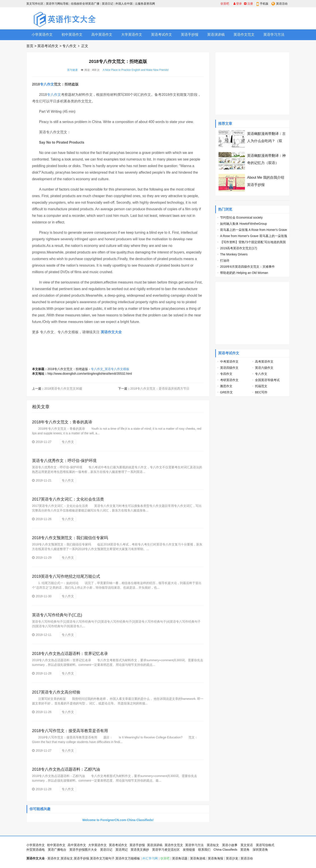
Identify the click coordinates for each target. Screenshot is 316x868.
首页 (30, 46)
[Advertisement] (210, 18)
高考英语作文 (264, 362)
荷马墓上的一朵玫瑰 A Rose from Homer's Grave (254, 230)
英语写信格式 (265, 845)
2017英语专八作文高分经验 (56, 692)
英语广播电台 (57, 850)
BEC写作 (261, 392)
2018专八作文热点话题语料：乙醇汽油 (66, 769)
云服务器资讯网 (145, 4)
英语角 (245, 850)
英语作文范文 (244, 35)
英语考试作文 (162, 35)
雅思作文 (226, 386)
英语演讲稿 (216, 35)
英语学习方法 (274, 35)
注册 (249, 4)
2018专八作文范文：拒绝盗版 (68, 369)
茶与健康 (72, 70)
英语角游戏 (198, 858)
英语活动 (282, 4)
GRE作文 (226, 392)
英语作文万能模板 (128, 858)
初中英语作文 (72, 35)
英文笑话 (247, 845)
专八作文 (69, 46)
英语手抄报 (190, 35)
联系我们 (204, 850)
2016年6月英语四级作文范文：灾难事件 (247, 267)
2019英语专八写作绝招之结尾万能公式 (66, 576)
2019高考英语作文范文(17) (239, 248)
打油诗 (225, 260)
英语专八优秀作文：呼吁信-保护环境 (64, 461)
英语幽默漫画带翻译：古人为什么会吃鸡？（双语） (266, 141)
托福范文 (261, 386)
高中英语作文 (102, 35)
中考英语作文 (229, 362)
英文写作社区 (35, 4)
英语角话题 (180, 858)
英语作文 (54, 858)
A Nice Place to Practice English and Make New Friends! (136, 70)
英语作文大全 (111, 332)
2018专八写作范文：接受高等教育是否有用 (70, 731)
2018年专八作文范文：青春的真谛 (62, 422)
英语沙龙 (232, 858)
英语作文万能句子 (102, 858)
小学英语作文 (42, 35)
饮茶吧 (225, 4)
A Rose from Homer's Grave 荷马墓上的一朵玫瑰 (254, 236)
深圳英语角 (260, 850)
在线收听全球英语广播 (85, 4)
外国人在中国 (124, 4)
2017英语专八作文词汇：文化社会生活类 (68, 499)
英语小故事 (230, 845)
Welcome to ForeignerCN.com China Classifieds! (118, 820)
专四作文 (226, 374)
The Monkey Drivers (234, 254)
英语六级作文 (264, 368)
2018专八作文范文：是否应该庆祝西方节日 (160, 389)
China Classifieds (225, 850)
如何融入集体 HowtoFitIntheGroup (243, 224)
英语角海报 (215, 858)
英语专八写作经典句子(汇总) (57, 615)
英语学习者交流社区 (166, 850)
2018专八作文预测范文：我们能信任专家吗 (70, 538)
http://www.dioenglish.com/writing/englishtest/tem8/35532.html (90, 374)
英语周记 (122, 850)
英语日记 (108, 4)
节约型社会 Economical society (241, 217)
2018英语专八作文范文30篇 (63, 389)
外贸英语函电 (36, 850)
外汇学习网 (150, 858)
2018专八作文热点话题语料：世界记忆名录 (70, 654)
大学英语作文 (132, 35)
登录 (238, 4)
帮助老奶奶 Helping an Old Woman (244, 273)
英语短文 (213, 845)
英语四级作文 (229, 368)
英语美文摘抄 (140, 850)
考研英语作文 (229, 380)
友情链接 (189, 850)
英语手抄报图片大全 (83, 850)
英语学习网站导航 (57, 4)
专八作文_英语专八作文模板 (110, 369)
